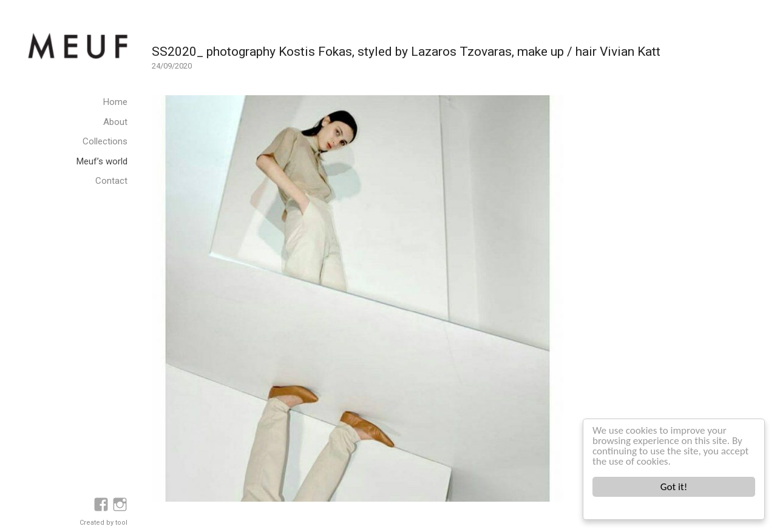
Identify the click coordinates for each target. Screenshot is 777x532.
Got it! (674, 487)
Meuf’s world (102, 161)
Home (115, 102)
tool (121, 523)
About (115, 122)
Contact (111, 181)
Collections (105, 141)
